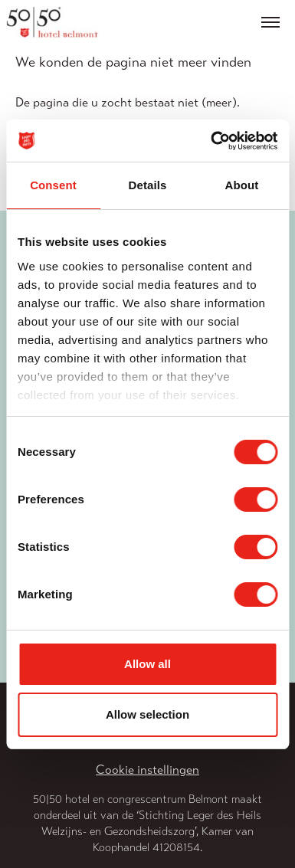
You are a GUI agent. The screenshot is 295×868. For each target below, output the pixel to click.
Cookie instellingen (147, 770)
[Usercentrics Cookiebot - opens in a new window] (211, 141)
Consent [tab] (53, 185)
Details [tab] (148, 185)
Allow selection (147, 714)
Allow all (147, 664)
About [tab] (242, 185)
